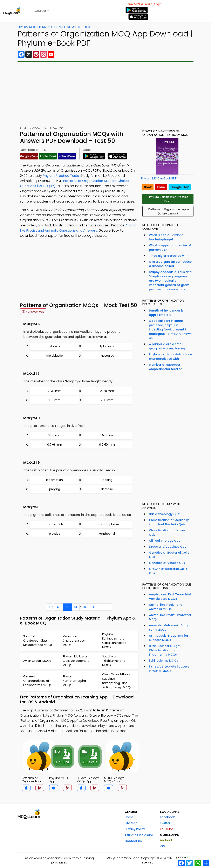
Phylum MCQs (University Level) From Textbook (54, 27)
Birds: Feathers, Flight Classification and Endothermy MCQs (165, 650)
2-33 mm (55, 391)
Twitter (165, 823)
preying (55, 489)
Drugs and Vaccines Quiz (168, 547)
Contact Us (133, 841)
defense (107, 489)
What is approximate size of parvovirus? (170, 248)
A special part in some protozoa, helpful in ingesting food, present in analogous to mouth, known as (170, 329)
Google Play (180, 187)
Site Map (131, 823)
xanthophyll (107, 534)
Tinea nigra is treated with (169, 256)
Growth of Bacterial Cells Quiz (168, 571)
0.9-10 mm (107, 445)
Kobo (161, 187)
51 (76, 607)
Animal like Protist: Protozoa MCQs (170, 617)
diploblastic (107, 346)
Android (166, 840)
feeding (107, 480)
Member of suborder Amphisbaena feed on (166, 367)
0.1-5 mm (55, 435)
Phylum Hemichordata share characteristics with (170, 357)
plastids (55, 534)
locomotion (55, 480)
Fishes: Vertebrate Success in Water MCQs (169, 669)
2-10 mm (107, 400)
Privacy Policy (135, 829)
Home (129, 817)
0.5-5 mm (107, 435)
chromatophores (107, 524)
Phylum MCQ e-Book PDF (159, 178)
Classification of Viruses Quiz (167, 532)
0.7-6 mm (55, 445)
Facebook (167, 817)
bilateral (55, 346)
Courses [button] (41, 11)
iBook (148, 187)
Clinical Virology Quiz (165, 541)
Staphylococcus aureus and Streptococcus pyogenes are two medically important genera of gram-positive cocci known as (170, 281)
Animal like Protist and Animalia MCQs (166, 607)
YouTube (166, 829)
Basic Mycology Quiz (164, 514)
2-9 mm (55, 400)
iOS (162, 846)
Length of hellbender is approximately (166, 313)
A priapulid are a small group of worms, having (167, 346)
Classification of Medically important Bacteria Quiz (169, 522)
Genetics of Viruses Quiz (167, 563)
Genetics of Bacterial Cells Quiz (169, 555)
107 (86, 607)
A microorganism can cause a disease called (170, 264)
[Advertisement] (105, 94)
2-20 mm (107, 391)
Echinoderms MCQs (164, 661)
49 (59, 607)
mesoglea (107, 356)
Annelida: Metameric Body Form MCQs (169, 627)
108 (95, 607)
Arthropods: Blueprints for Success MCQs (169, 638)
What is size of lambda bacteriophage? (166, 237)
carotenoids (55, 524)
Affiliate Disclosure (139, 835)
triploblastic (55, 356)
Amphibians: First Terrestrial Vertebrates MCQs (170, 597)
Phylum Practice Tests (61, 176)
